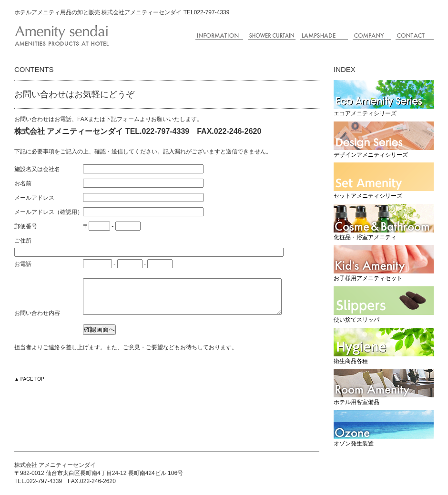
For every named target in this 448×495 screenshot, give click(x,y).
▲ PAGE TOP (29, 386)
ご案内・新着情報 (219, 36)
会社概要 (372, 36)
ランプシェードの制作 (324, 36)
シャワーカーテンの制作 (272, 36)
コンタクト (415, 36)
